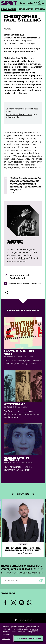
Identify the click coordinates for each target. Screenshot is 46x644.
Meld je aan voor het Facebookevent (19, 276)
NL (5, 29)
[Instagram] (13, 603)
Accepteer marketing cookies (19, 114)
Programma (9, 9)
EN (9, 29)
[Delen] (6, 293)
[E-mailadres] (23, 580)
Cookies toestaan (28, 638)
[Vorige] (13, 494)
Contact (23, 3)
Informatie (26, 9)
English (30, 3)
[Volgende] (33, 494)
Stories (40, 9)
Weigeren (6, 638)
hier (23, 258)
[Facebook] (5, 603)
